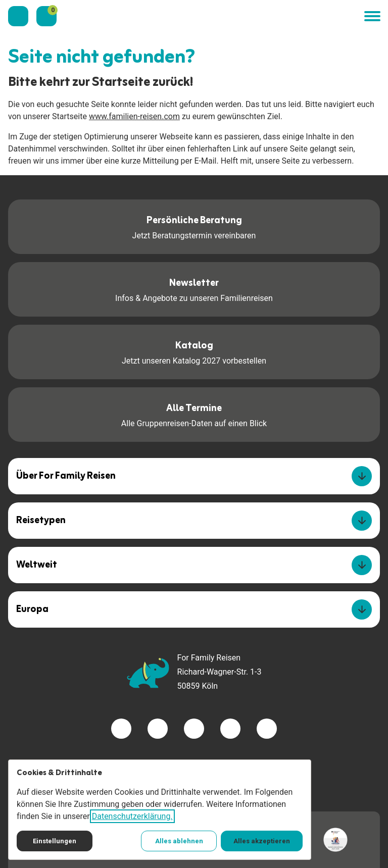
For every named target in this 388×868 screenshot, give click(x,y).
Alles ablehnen (179, 841)
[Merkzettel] (46, 16)
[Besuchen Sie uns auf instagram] (194, 729)
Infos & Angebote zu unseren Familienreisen (194, 289)
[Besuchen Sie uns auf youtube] (230, 729)
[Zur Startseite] (210, 16)
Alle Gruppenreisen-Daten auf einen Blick (194, 414)
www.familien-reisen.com (134, 116)
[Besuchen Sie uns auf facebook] (121, 729)
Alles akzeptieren (262, 841)
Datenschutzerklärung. (132, 816)
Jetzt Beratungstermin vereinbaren (194, 226)
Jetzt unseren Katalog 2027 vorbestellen (194, 351)
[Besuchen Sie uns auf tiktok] (267, 729)
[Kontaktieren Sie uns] (18, 16)
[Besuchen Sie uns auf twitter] (158, 729)
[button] (372, 16)
